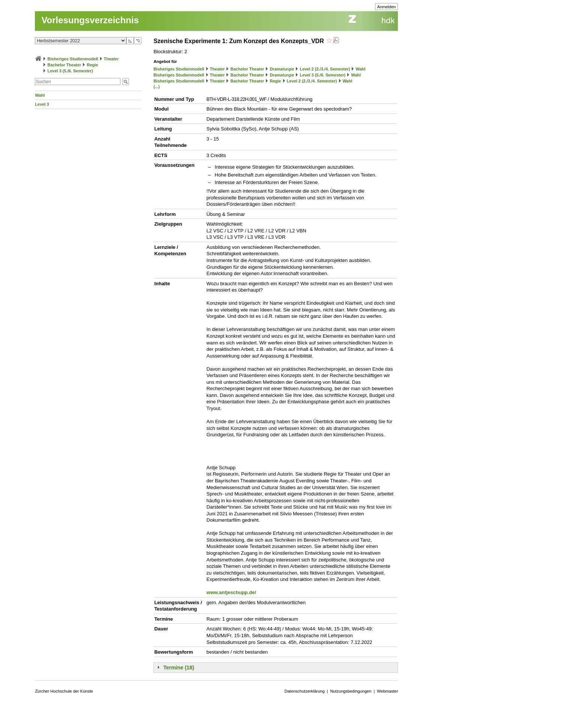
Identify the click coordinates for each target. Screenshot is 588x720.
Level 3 (42, 104)
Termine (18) (178, 668)
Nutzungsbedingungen (351, 691)
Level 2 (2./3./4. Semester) (325, 69)
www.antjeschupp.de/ (231, 592)
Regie (92, 65)
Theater (111, 59)
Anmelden (387, 7)
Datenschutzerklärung (305, 691)
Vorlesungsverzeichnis (90, 20)
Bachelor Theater (64, 65)
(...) (157, 87)
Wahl (40, 95)
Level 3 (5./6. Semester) (70, 71)
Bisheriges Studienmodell (73, 59)
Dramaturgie (282, 69)
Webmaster (387, 691)
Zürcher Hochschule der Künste (64, 691)
